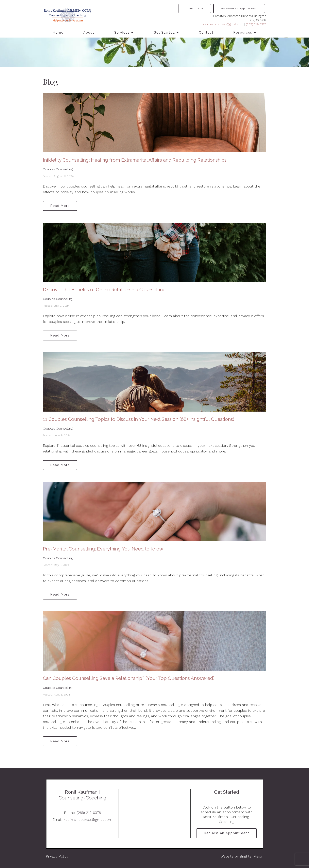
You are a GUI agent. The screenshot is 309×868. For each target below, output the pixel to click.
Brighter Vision (252, 856)
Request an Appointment (227, 833)
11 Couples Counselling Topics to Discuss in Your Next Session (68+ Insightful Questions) (139, 419)
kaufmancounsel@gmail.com (223, 24)
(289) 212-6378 (256, 24)
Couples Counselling (58, 169)
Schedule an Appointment (239, 8)
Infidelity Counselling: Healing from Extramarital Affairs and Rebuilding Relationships (135, 160)
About (89, 33)
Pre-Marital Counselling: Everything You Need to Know (103, 549)
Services (122, 33)
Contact (206, 33)
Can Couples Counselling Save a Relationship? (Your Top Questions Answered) (129, 678)
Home (58, 33)
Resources (243, 33)
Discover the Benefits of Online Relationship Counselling (104, 290)
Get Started (164, 33)
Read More (60, 206)
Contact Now (195, 8)
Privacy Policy (57, 856)
